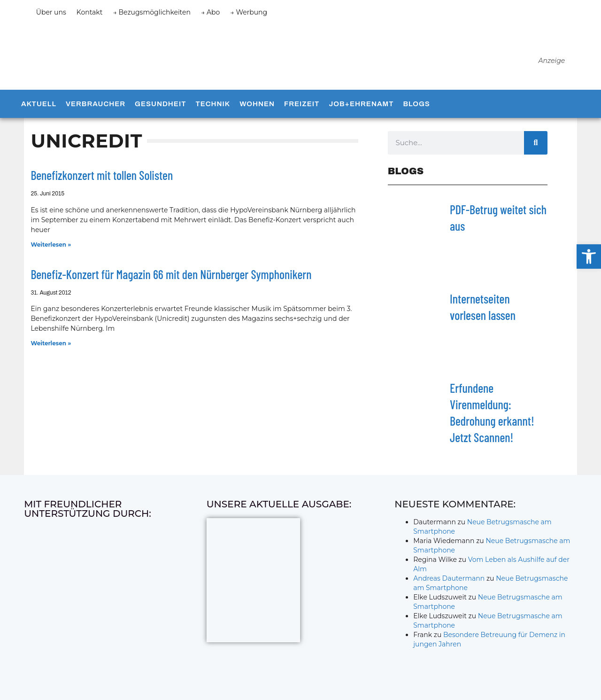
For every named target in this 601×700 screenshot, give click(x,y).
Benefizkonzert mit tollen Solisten (102, 175)
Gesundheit (160, 104)
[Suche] (536, 143)
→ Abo (210, 12)
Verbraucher (96, 104)
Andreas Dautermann (449, 578)
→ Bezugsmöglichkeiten (152, 12)
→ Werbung (249, 12)
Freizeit (302, 104)
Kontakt (90, 12)
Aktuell (39, 104)
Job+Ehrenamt (361, 104)
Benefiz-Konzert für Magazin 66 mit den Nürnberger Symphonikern (171, 274)
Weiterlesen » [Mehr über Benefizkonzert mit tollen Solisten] (51, 245)
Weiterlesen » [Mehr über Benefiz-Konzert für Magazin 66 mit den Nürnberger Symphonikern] (51, 344)
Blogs (416, 104)
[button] (589, 257)
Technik (213, 104)
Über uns (51, 12)
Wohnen (257, 104)
